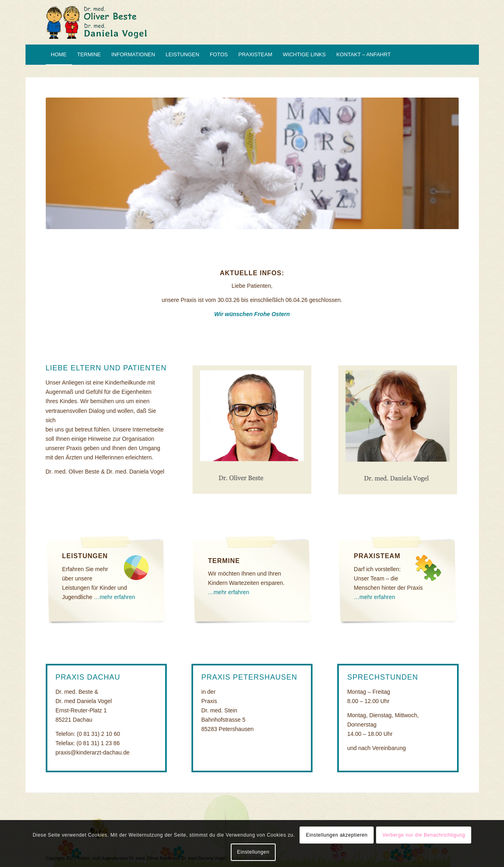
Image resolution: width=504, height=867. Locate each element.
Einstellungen (253, 852)
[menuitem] (59, 55)
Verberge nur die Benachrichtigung (424, 835)
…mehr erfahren (115, 597)
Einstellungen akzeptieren (337, 835)
